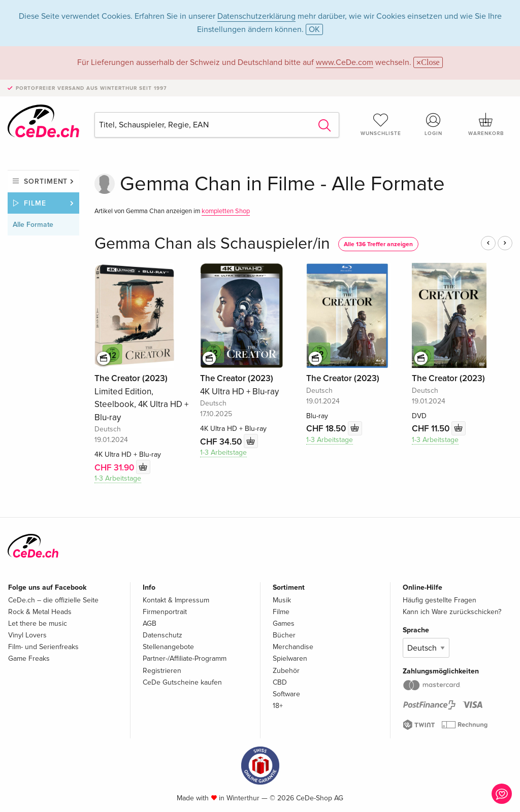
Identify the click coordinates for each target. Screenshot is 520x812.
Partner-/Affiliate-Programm (185, 658)
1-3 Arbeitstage (118, 478)
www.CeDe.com (345, 62)
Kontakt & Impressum (176, 600)
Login (433, 124)
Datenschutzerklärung (256, 16)
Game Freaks (29, 658)
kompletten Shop (226, 211)
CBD (280, 682)
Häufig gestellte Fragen (440, 600)
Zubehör (286, 671)
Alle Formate (33, 225)
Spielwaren (290, 658)
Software (286, 694)
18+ (278, 706)
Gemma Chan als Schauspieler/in (212, 244)
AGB (150, 623)
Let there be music (38, 623)
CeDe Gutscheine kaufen (182, 682)
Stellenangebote (168, 647)
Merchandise (293, 647)
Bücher (284, 635)
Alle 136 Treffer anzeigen (378, 244)
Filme (35, 203)
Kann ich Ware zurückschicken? (452, 612)
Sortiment (46, 181)
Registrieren (162, 671)
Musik (282, 600)
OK (314, 29)
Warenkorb (486, 124)
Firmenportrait (165, 612)
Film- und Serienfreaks (43, 647)
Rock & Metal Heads (40, 612)
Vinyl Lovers (27, 635)
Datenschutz (162, 635)
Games (284, 623)
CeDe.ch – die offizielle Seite (53, 600)
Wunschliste (381, 124)
